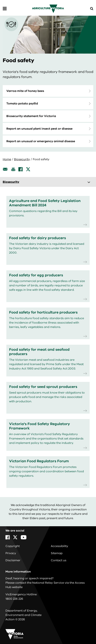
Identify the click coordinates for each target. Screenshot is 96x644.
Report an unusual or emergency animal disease (41, 141)
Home (7, 159)
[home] (48, 9)
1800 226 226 (14, 599)
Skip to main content (0, 0)
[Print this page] (13, 169)
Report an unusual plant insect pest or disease (39, 129)
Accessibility (59, 546)
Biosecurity (22, 159)
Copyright (13, 546)
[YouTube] (24, 537)
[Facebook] (20, 169)
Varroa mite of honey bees (25, 91)
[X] (28, 169)
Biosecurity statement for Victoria (31, 116)
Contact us (59, 560)
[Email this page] (5, 169)
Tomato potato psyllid (22, 104)
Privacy (11, 553)
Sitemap (57, 553)
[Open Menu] (5, 9)
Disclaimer (13, 560)
